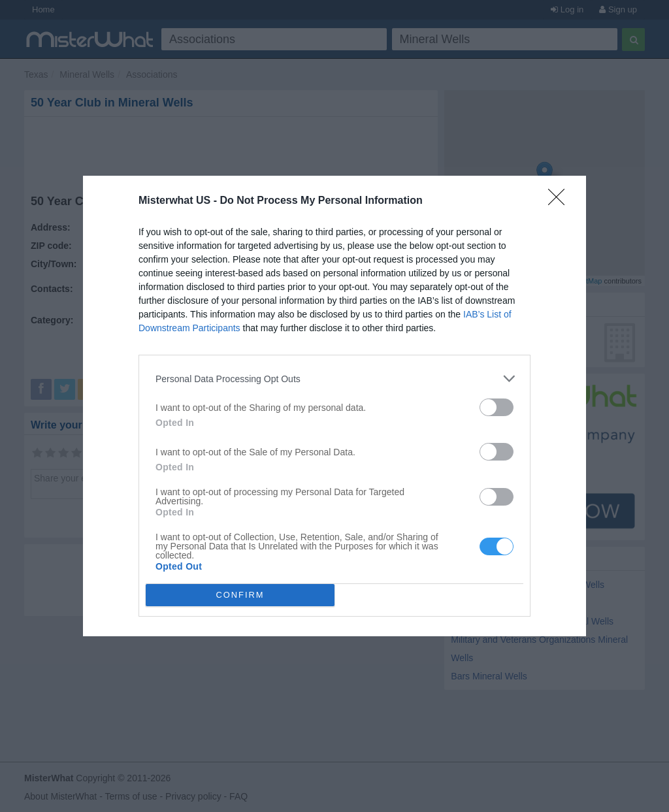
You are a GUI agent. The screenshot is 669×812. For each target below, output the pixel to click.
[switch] (497, 407)
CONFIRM (240, 595)
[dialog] (334, 406)
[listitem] (334, 379)
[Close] (561, 201)
